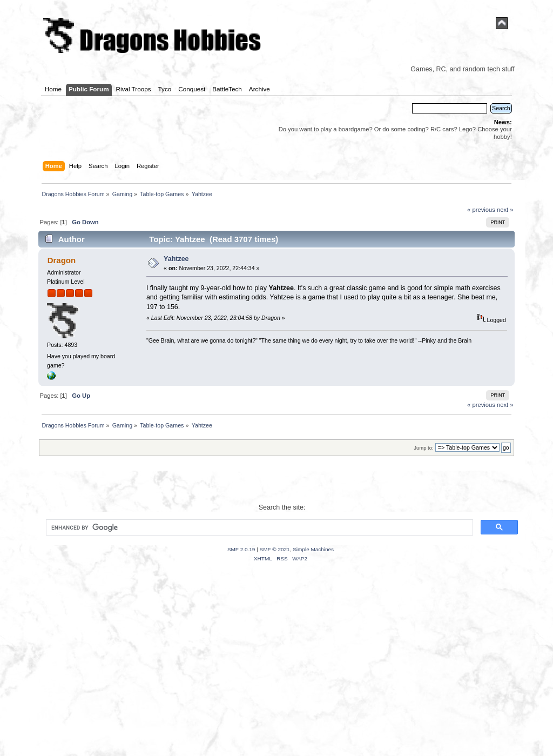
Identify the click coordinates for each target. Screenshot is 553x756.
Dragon (62, 260)
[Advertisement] (276, 672)
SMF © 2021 (275, 549)
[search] (258, 527)
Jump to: (424, 448)
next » (505, 210)
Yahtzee (176, 259)
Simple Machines (313, 549)
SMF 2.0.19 (241, 549)
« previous (481, 210)
